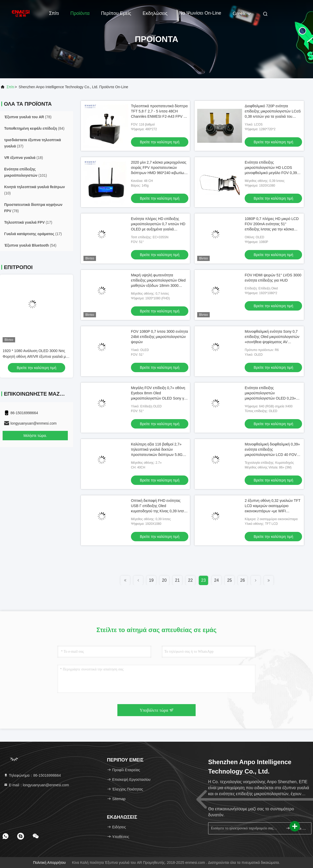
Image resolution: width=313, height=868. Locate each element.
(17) (28, 222)
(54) (30, 245)
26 (243, 580)
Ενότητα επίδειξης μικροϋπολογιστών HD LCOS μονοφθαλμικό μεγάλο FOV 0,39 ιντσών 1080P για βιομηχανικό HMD (271, 173)
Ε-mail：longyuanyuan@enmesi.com (36, 785)
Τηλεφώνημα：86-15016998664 (32, 775)
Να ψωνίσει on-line (200, 13)
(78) (28, 117)
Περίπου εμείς (116, 13)
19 (151, 580)
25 (230, 580)
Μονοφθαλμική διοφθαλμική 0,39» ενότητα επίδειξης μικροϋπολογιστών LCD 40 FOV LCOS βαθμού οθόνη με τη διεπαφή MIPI (272, 455)
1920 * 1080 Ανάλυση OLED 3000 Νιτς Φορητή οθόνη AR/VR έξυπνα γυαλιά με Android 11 (35, 356)
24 (216, 580)
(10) (35, 190)
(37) (33, 143)
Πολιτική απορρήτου (49, 863)
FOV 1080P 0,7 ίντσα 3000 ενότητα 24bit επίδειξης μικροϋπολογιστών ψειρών (159, 337)
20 (164, 580)
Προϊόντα (80, 13)
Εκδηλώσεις (155, 13)
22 (190, 580)
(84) (34, 128)
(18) (24, 158)
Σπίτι (54, 13)
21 (177, 580)
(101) (26, 172)
